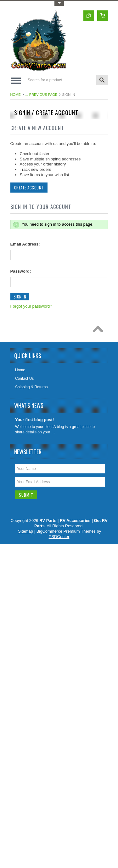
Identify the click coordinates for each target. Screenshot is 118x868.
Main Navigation (16, 81)
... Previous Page (42, 95)
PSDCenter (59, 537)
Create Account (29, 188)
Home (16, 95)
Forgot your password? (31, 306)
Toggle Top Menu (59, 3)
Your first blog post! (34, 420)
